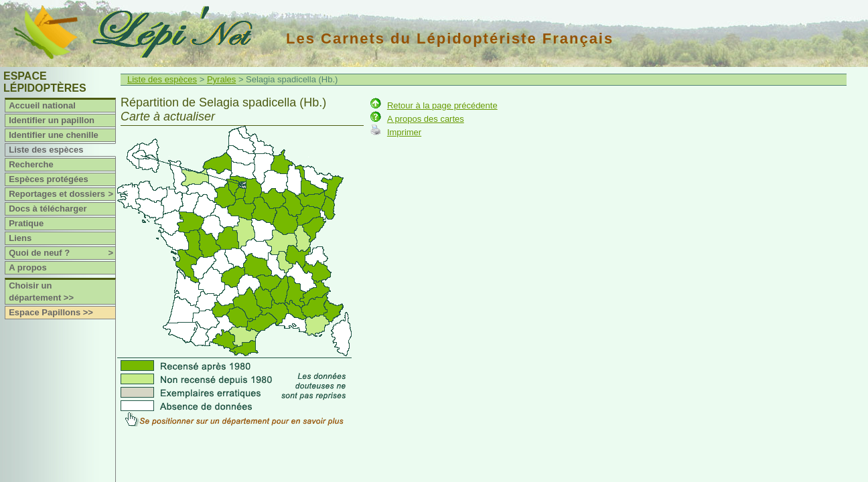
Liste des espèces (46, 150)
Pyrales (221, 79)
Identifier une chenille (54, 135)
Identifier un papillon (52, 120)
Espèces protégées (49, 179)
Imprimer (404, 132)
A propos (28, 267)
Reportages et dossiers (62, 194)
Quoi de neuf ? (62, 253)
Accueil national (42, 105)
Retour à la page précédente (442, 105)
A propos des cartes (426, 119)
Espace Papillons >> (51, 312)
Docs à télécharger (48, 209)
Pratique (26, 223)
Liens (20, 238)
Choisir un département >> (41, 292)
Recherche (31, 164)
